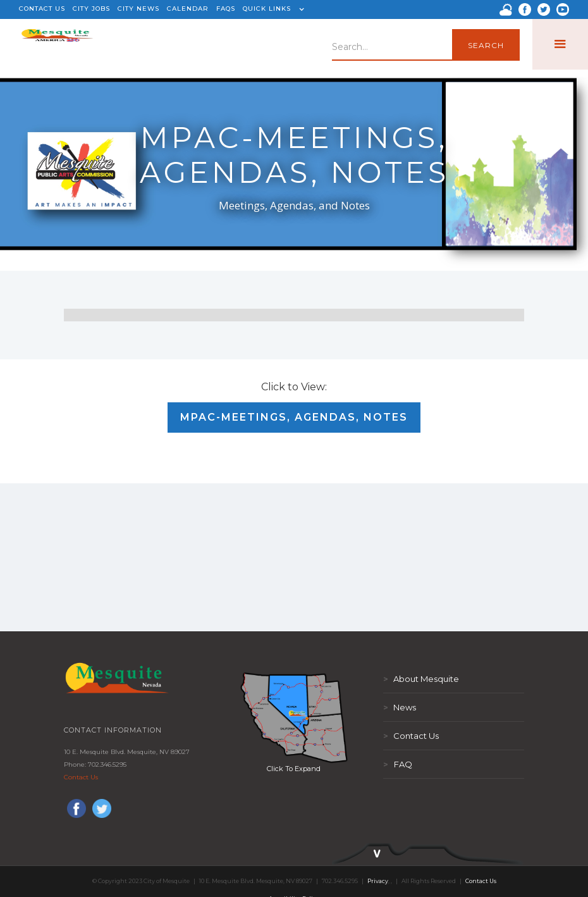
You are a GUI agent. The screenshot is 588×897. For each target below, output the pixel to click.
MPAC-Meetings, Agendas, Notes (294, 417)
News (400, 707)
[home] (57, 44)
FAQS (226, 9)
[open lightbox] (294, 717)
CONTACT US (42, 9)
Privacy (378, 881)
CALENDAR (188, 9)
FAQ (398, 764)
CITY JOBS (91, 9)
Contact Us (81, 777)
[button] (272, 9)
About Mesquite (421, 679)
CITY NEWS (138, 9)
